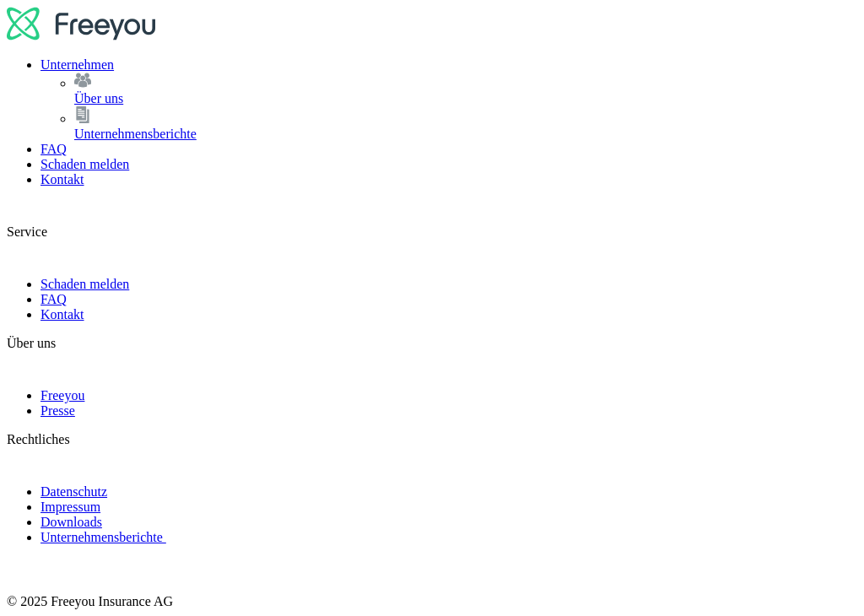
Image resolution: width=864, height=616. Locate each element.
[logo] (81, 36)
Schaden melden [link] (85, 284)
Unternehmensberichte (466, 124)
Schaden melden (85, 164)
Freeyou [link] (62, 395)
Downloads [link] (71, 522)
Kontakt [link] (62, 314)
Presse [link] (58, 411)
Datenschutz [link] (74, 492)
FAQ (54, 149)
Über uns (466, 89)
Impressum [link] (70, 507)
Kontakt (62, 179)
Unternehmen (77, 65)
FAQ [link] (54, 299)
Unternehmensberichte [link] (103, 537)
